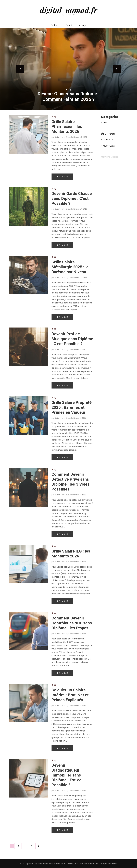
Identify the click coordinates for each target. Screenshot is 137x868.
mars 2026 (108, 140)
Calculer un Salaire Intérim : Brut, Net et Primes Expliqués (70, 695)
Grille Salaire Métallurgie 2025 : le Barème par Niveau (70, 267)
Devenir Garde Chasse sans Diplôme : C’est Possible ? (72, 198)
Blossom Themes (88, 863)
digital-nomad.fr (68, 10)
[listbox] (68, 69)
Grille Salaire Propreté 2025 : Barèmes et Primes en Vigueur (72, 407)
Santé (69, 25)
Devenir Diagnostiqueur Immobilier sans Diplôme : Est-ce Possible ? (66, 775)
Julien (57, 137)
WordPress (112, 863)
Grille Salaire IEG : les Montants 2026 (71, 554)
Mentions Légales (110, 157)
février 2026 (109, 146)
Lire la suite (63, 177)
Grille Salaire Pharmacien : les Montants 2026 (67, 127)
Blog (69, 89)
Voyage (82, 25)
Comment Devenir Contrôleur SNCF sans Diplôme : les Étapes (72, 623)
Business (55, 25)
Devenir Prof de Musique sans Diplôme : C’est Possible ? (72, 339)
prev (20, 69)
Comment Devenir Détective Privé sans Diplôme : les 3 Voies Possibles (71, 482)
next (117, 69)
